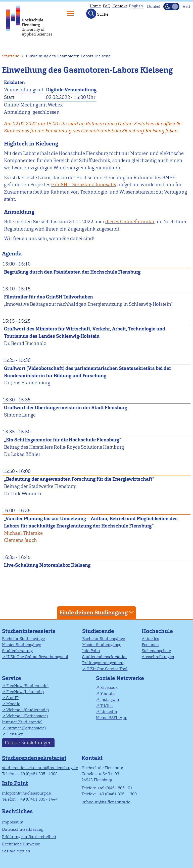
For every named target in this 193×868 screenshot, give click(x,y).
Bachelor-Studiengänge (23, 639)
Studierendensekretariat (104, 657)
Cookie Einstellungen (28, 743)
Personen (150, 645)
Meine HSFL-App (112, 718)
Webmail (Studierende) (28, 710)
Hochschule (157, 631)
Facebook (109, 687)
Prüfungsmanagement (103, 663)
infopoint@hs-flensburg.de (26, 793)
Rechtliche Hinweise (21, 844)
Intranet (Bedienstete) (26, 728)
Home (95, 6)
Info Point (91, 651)
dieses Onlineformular (130, 222)
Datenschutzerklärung (23, 829)
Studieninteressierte (29, 631)
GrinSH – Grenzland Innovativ (84, 185)
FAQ (107, 6)
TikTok (107, 706)
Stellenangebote (156, 651)
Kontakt (120, 6)
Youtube (108, 693)
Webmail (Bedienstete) (27, 716)
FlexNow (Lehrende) (25, 692)
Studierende (98, 631)
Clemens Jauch (20, 540)
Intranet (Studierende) (22, 722)
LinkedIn (109, 712)
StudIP (12, 698)
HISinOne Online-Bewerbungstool (37, 657)
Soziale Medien (16, 851)
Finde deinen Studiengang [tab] (97, 612)
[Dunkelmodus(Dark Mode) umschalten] (171, 7)
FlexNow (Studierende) (27, 686)
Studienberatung (17, 651)
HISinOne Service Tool (107, 669)
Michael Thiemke (23, 533)
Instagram (110, 700)
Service (12, 678)
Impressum (13, 822)
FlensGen (15, 734)
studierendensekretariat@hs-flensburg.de (40, 768)
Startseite (11, 56)
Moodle (13, 704)
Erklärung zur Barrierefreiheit (29, 837)
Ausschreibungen (158, 657)
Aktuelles (150, 639)
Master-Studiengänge (21, 645)
